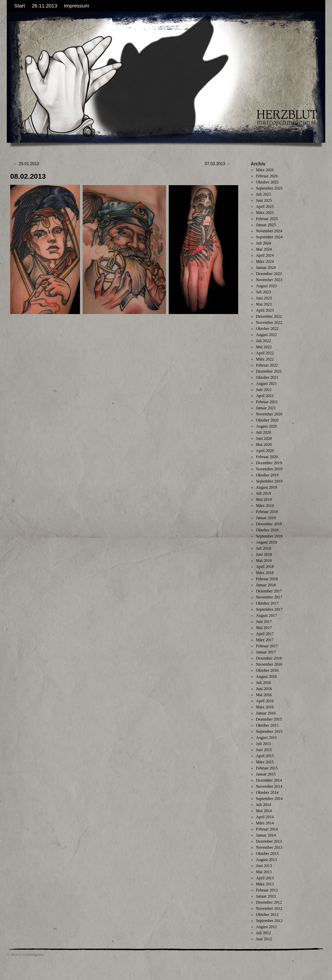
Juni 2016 (264, 689)
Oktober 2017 (267, 603)
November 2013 (269, 847)
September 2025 (269, 188)
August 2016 (267, 677)
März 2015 (265, 762)
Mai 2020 (264, 445)
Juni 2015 (264, 750)
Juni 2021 (264, 390)
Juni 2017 (264, 622)
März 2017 (265, 640)
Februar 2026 (267, 176)
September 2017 (269, 609)
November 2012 (269, 908)
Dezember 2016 (269, 658)
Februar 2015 (267, 768)
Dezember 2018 (269, 524)
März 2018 (265, 573)
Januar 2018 (266, 585)
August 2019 (267, 487)
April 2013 (265, 878)
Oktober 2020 (267, 420)
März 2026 (265, 170)
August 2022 (267, 335)
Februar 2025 (267, 219)
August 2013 (267, 860)
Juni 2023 (264, 298)
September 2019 (269, 481)
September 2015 (269, 731)
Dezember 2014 (269, 780)
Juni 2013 (264, 866)
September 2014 (269, 799)
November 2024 (269, 231)
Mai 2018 (264, 561)
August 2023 (267, 286)
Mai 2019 (264, 499)
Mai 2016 (264, 695)
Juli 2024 (264, 243)
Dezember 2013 (269, 841)
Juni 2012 (264, 939)
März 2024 (265, 261)
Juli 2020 (264, 432)
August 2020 (267, 426)
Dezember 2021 (269, 371)
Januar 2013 (266, 896)
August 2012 (267, 927)
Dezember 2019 (269, 463)
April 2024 (265, 255)
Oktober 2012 (267, 915)
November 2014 (269, 786)
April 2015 (265, 756)
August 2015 (267, 738)
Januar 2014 (266, 835)
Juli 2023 (264, 292)
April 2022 (265, 353)
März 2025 (265, 213)
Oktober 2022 (267, 329)
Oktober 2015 (267, 725)
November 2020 (269, 414)
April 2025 (265, 207)
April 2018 (265, 567)
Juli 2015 (264, 744)
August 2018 (267, 542)
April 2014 (265, 817)
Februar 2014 (267, 829)
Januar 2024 (266, 268)
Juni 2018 (264, 554)
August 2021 (267, 384)
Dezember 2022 (269, 316)
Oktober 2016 (267, 670)
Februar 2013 (267, 890)
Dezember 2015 (269, 719)
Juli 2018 (264, 548)
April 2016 (265, 701)
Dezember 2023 (269, 274)
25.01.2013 (26, 164)
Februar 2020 (267, 457)
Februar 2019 (267, 512)
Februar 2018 (267, 579)
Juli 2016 (264, 683)
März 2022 (265, 359)
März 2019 (265, 506)
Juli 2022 (264, 341)
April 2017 (265, 634)
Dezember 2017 (269, 591)
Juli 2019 (264, 493)
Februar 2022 (267, 365)
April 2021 (265, 396)
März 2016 (265, 707)
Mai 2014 (264, 811)
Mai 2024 (264, 249)
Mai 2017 (264, 628)
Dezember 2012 (269, 902)
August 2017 (267, 615)
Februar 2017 (267, 646)
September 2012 (269, 921)
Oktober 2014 (267, 792)
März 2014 (265, 823)
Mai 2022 (264, 347)
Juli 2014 (264, 805)
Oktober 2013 (267, 854)
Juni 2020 (264, 438)
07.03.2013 (218, 164)
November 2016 (269, 664)
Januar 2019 (266, 518)
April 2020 (265, 451)
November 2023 (269, 280)
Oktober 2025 (267, 182)
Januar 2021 (266, 408)
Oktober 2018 (267, 530)
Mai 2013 (264, 872)
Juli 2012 (264, 933)
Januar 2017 (266, 652)
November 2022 (269, 322)
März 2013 (265, 884)
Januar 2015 (266, 774)
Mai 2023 (264, 304)
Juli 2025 (264, 194)
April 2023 (265, 310)
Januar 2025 (266, 225)
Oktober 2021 (267, 377)
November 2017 (269, 597)
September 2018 (269, 536)
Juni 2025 (264, 200)
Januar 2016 (266, 713)
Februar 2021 (267, 402)
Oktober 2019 (267, 475)
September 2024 (269, 237)
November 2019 (269, 469)
